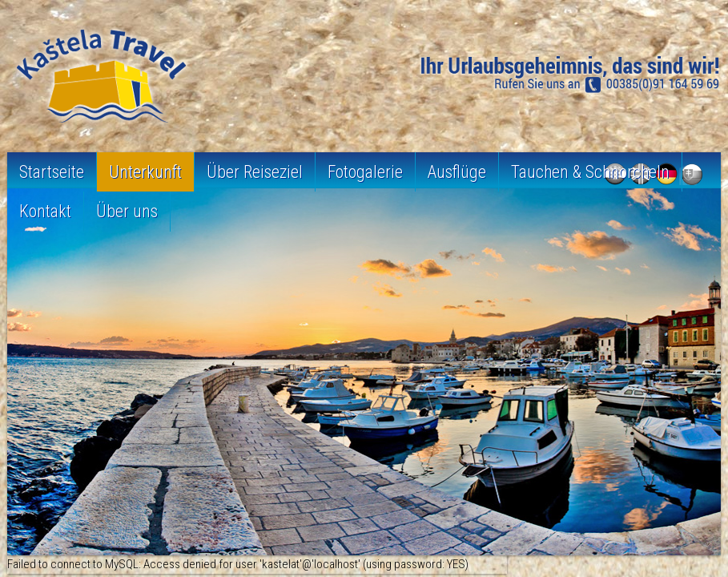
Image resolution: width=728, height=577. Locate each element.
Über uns (127, 211)
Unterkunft (145, 172)
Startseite (52, 172)
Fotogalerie (365, 172)
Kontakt (45, 211)
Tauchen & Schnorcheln (590, 172)
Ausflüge (457, 172)
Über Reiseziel (255, 172)
